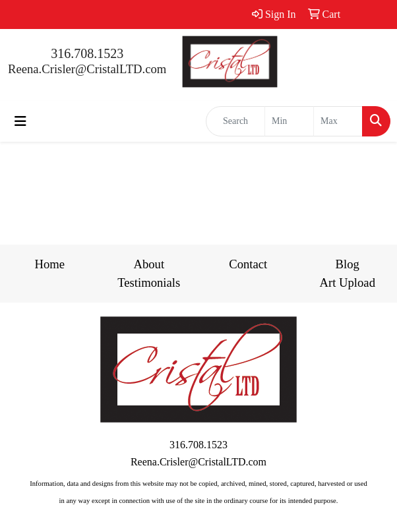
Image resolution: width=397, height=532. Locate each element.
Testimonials (149, 282)
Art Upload (348, 282)
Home (49, 264)
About (149, 264)
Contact (248, 264)
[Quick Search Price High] (338, 121)
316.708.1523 (87, 53)
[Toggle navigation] (20, 121)
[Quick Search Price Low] (289, 121)
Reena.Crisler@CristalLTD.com (87, 69)
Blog (348, 264)
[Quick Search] (235, 121)
